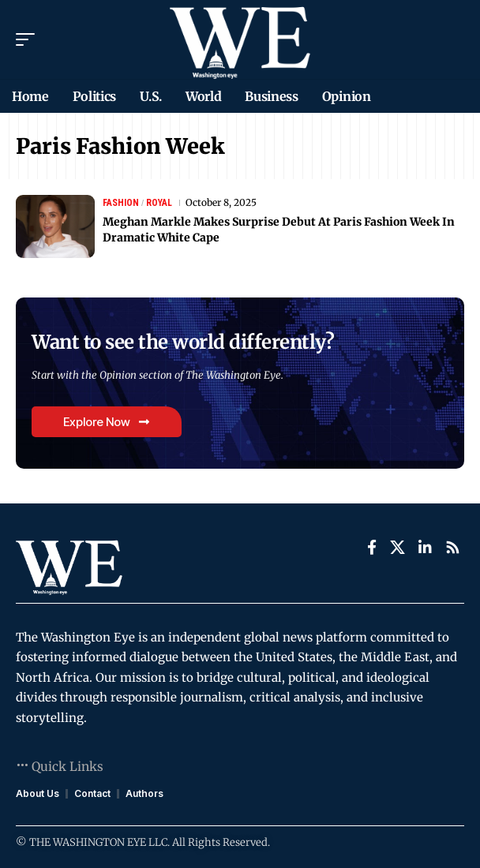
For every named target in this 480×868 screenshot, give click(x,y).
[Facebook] (372, 548)
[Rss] (453, 548)
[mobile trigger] (29, 39)
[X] (397, 548)
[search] (453, 39)
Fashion (121, 203)
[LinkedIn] (425, 548)
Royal (159, 203)
